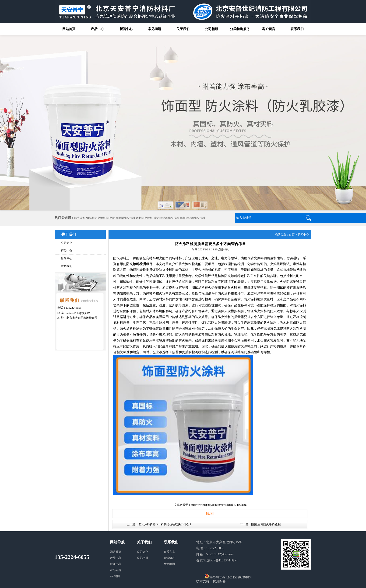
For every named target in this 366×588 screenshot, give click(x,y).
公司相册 (211, 29)
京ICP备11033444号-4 (222, 560)
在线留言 (169, 558)
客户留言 (269, 29)
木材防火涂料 (144, 218)
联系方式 (169, 552)
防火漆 (111, 218)
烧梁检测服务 (240, 29)
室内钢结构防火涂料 (167, 218)
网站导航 (117, 542)
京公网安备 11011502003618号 (228, 576)
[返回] (210, 513)
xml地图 (115, 576)
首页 (292, 235)
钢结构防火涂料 (96, 218)
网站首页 (69, 29)
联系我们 (297, 29)
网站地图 (169, 564)
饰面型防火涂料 (125, 218)
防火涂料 (80, 218)
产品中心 (97, 29)
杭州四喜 (219, 581)
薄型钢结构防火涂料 (193, 218)
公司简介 (67, 243)
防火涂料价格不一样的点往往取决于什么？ (165, 524)
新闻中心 (126, 29)
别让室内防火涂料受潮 (266, 524)
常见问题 (155, 29)
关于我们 (183, 29)
